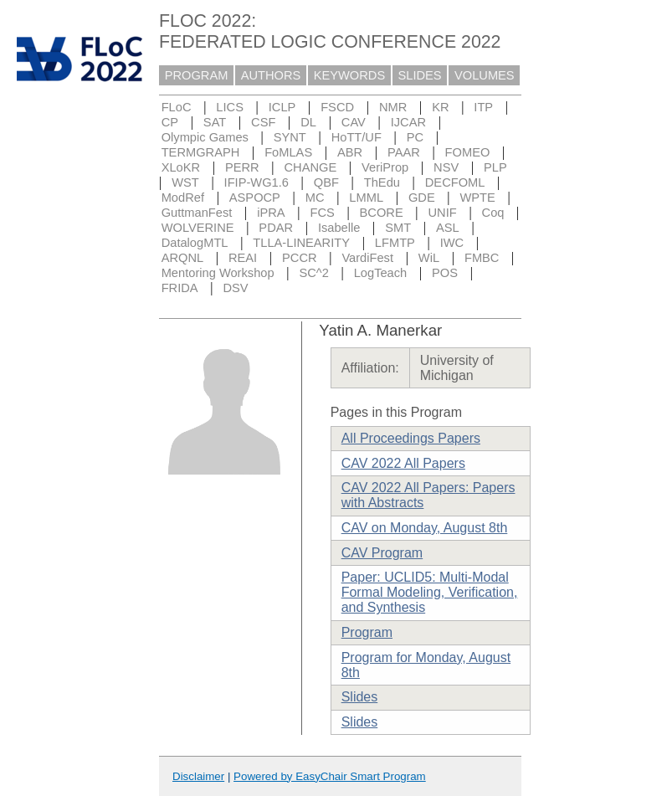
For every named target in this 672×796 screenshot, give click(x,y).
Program (367, 632)
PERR (242, 167)
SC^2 (313, 273)
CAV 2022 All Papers (403, 463)
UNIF (443, 213)
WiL (429, 258)
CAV (354, 122)
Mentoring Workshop (218, 273)
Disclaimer (198, 776)
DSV (235, 288)
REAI (243, 258)
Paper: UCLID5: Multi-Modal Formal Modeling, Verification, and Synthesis (430, 592)
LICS (230, 107)
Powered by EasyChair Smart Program (330, 776)
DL (308, 122)
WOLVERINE (198, 228)
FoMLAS (288, 152)
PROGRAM (197, 75)
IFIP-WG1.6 (256, 182)
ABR (350, 152)
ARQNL (183, 258)
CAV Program (382, 553)
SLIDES (420, 75)
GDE (422, 198)
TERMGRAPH (201, 152)
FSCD (337, 107)
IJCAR (408, 122)
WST (185, 182)
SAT (215, 122)
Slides (360, 697)
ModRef (183, 198)
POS (445, 273)
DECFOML (455, 182)
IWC (452, 243)
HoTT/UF (357, 137)
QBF (326, 182)
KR (440, 107)
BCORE (382, 213)
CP (170, 122)
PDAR (276, 228)
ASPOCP (255, 198)
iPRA (271, 213)
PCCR (300, 258)
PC (415, 137)
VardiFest (367, 258)
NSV (446, 167)
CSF (263, 122)
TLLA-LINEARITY (301, 243)
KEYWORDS (350, 75)
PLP (495, 167)
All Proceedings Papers (411, 438)
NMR (393, 107)
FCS (322, 213)
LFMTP (395, 243)
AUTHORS (271, 75)
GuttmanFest (197, 213)
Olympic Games (205, 137)
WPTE (478, 198)
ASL (448, 228)
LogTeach (381, 273)
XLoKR (181, 167)
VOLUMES (485, 75)
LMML (366, 198)
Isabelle (339, 228)
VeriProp (385, 167)
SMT (398, 228)
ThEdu (382, 182)
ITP (483, 107)
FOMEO (468, 152)
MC (315, 198)
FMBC (482, 258)
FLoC (177, 107)
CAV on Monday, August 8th (425, 528)
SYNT (290, 137)
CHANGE (311, 167)
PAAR (404, 152)
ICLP (282, 107)
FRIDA (180, 288)
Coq (493, 213)
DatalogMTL (195, 243)
